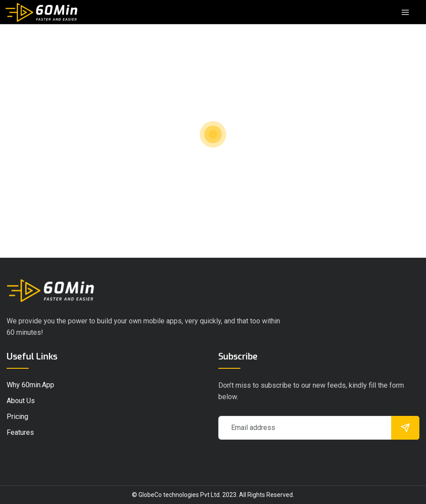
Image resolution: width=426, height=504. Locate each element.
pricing (17, 417)
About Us (21, 401)
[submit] (405, 428)
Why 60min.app (30, 385)
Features (20, 432)
